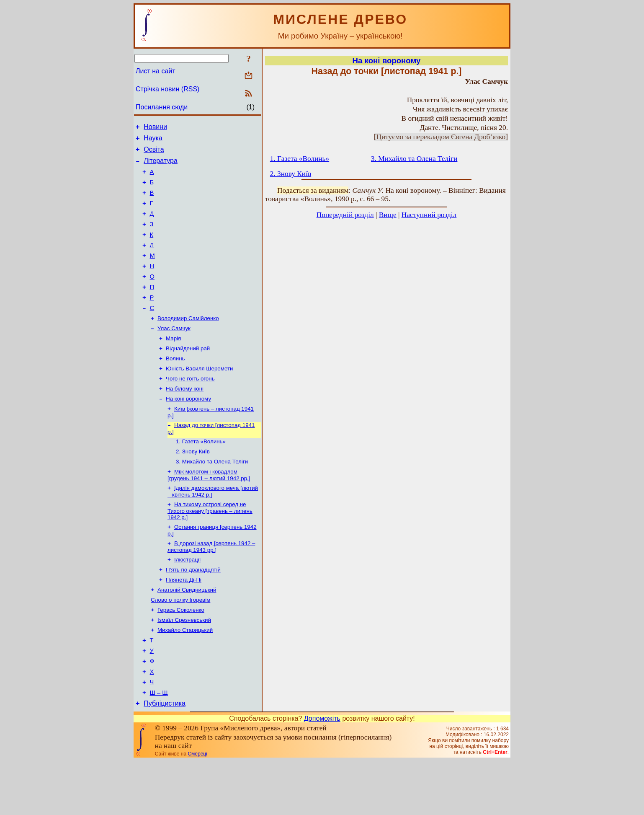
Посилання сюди (162, 107)
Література (161, 166)
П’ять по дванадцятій (193, 610)
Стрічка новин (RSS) (167, 89)
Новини (155, 128)
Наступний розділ (429, 215)
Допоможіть (322, 772)
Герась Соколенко (181, 653)
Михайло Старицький (185, 675)
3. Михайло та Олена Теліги (212, 496)
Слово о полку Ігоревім (180, 643)
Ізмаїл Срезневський (184, 664)
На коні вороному (188, 429)
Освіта (154, 153)
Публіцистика (165, 757)
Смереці (197, 808)
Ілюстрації (187, 599)
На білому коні (185, 418)
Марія (173, 364)
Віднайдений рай (188, 374)
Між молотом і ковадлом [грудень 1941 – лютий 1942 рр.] (209, 510)
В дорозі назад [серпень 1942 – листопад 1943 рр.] (211, 585)
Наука (153, 141)
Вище (388, 215)
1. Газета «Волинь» (201, 474)
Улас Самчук (174, 353)
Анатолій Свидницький (187, 632)
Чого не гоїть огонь (190, 407)
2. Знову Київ (193, 485)
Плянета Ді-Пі (184, 621)
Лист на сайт (156, 71)
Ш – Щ (159, 745)
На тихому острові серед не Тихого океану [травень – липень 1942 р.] (210, 548)
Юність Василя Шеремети (199, 396)
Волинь (175, 385)
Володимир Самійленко (188, 342)
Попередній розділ (345, 215)
